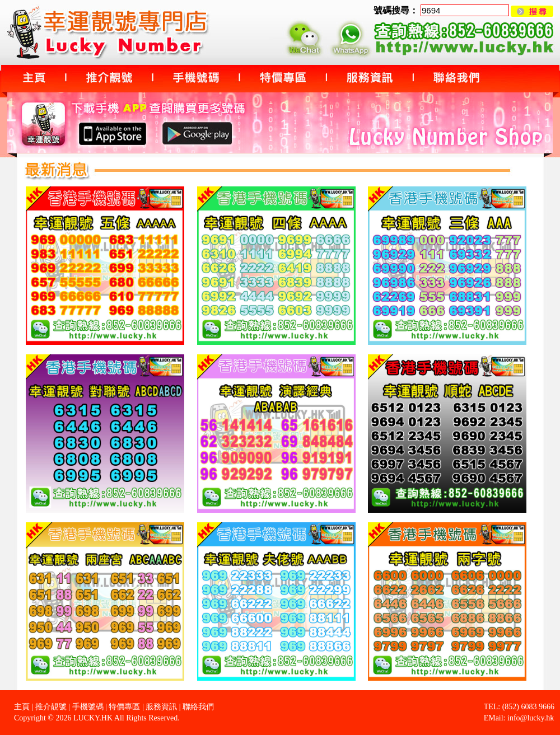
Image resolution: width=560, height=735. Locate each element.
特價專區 (124, 707)
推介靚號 (51, 707)
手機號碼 (88, 707)
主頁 (22, 707)
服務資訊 (161, 707)
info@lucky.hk (531, 718)
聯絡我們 (198, 707)
